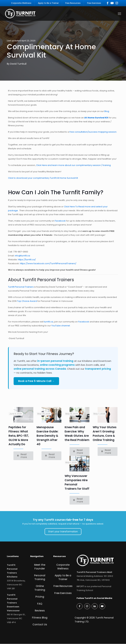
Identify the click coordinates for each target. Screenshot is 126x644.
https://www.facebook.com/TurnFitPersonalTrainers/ (48, 264)
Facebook (60, 221)
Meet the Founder (40, 567)
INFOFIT (80, 587)
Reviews (40, 611)
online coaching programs (57, 365)
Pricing (40, 597)
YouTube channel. (61, 326)
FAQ (40, 604)
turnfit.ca (49, 322)
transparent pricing (98, 369)
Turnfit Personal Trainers (21, 287)
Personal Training (40, 577)
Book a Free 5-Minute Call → (36, 381)
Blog (107, 111)
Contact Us (40, 625)
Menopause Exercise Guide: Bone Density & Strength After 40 (47, 436)
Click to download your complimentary (29, 178)
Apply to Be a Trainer (63, 577)
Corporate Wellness (63, 567)
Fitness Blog (40, 618)
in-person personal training (55, 361)
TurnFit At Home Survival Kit (64, 178)
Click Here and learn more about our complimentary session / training (74, 165)
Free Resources (63, 586)
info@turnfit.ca (22, 256)
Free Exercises (63, 593)
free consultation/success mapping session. (93, 132)
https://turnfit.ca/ (27, 260)
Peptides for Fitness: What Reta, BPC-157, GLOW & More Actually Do (19, 436)
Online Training (40, 588)
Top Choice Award (27, 301)
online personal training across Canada (40, 369)
